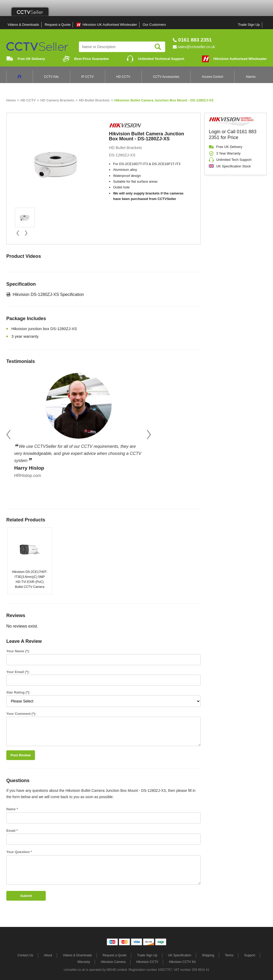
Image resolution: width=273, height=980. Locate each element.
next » (26, 233)
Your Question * (19, 852)
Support (250, 955)
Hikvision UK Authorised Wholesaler (110, 25)
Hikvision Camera (113, 962)
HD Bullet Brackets (94, 100)
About (48, 955)
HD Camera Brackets (57, 100)
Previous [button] (8, 435)
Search (158, 47)
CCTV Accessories (166, 77)
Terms (229, 955)
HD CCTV (123, 77)
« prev (18, 233)
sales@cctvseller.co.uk (196, 47)
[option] (79, 424)
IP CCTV (87, 77)
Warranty (84, 962)
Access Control (213, 77)
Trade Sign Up (249, 25)
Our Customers (154, 25)
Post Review (21, 755)
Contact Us (25, 955)
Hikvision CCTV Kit (182, 962)
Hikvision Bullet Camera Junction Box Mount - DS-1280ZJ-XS (164, 100)
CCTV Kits (51, 77)
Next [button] (149, 435)
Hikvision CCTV (147, 962)
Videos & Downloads (23, 25)
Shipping (208, 955)
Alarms (251, 77)
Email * (12, 831)
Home (11, 100)
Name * (12, 809)
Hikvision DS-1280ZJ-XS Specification (48, 294)
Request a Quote (58, 25)
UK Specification (180, 955)
